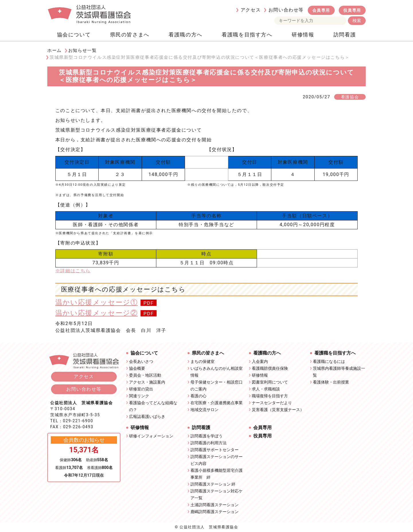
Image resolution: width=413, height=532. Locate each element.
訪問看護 (345, 35)
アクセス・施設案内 (147, 382)
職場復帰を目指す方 (270, 396)
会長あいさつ (141, 361)
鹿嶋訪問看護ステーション (215, 512)
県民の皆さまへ (130, 35)
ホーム (54, 50)
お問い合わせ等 (286, 10)
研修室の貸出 (141, 389)
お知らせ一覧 (83, 50)
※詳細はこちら (73, 271)
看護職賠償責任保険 (270, 368)
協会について (74, 35)
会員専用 (321, 10)
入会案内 (260, 361)
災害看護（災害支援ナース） (278, 410)
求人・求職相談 (266, 389)
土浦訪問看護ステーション (215, 505)
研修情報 (303, 35)
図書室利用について (270, 382)
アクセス (251, 10)
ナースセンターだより (272, 403)
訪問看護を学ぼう (206, 436)
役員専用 (352, 10)
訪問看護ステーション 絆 (213, 484)
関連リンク (139, 396)
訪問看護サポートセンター (215, 450)
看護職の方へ (186, 35)
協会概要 (137, 368)
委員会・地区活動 (145, 375)
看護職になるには (329, 361)
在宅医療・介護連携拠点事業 (217, 403)
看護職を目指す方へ (247, 35)
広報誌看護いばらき (147, 416)
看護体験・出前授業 (331, 382)
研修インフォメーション (151, 436)
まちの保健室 (202, 361)
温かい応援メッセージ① (97, 302)
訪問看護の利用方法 (209, 443)
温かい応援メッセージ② (97, 313)
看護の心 (198, 396)
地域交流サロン (204, 410)
